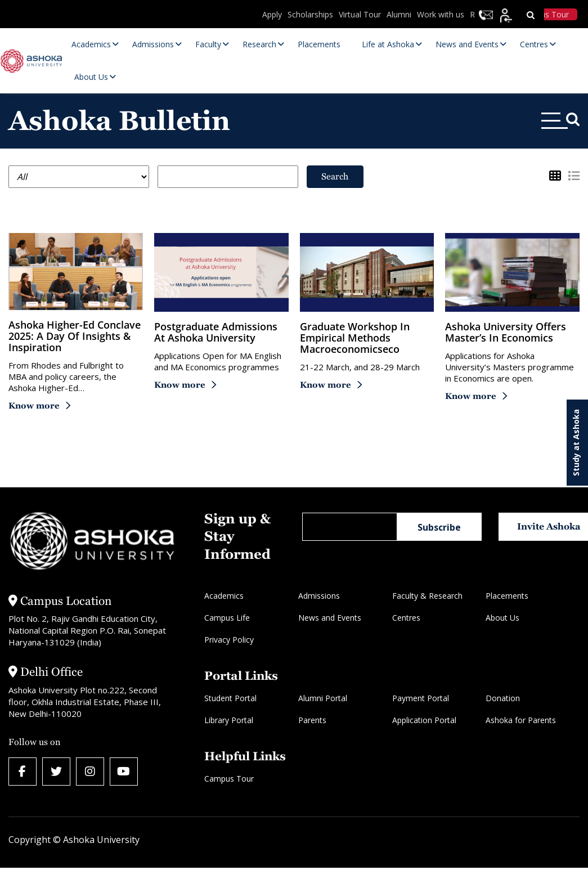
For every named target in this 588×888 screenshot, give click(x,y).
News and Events (330, 618)
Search (335, 176)
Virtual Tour (360, 14)
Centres (406, 618)
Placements (507, 596)
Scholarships (310, 14)
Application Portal (424, 720)
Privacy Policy (229, 640)
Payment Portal (421, 698)
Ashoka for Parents (521, 720)
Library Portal (229, 720)
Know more (34, 405)
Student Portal (230, 698)
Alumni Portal (323, 698)
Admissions (319, 596)
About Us (502, 618)
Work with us (441, 14)
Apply (272, 14)
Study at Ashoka (576, 443)
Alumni (399, 14)
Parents (312, 720)
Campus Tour (229, 779)
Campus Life (227, 618)
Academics (224, 596)
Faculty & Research (427, 596)
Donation (503, 698)
